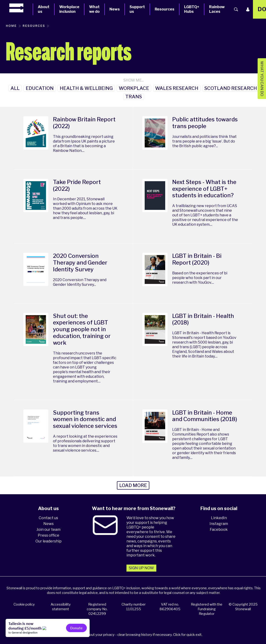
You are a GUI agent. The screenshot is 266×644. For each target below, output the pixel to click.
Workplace (134, 88)
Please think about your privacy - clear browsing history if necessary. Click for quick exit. (134, 635)
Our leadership (49, 541)
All (15, 88)
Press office (49, 535)
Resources (164, 9)
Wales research (177, 88)
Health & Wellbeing (86, 88)
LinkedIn (219, 518)
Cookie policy (24, 604)
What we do (94, 9)
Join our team (48, 530)
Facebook (219, 530)
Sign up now (141, 568)
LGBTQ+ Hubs (192, 9)
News (115, 9)
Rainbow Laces (217, 9)
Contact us (48, 518)
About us (44, 9)
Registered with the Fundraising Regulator (207, 609)
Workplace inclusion (69, 9)
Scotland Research (231, 88)
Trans (134, 97)
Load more (133, 485)
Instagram (219, 524)
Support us (137, 9)
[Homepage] (21, 8)
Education (40, 88)
